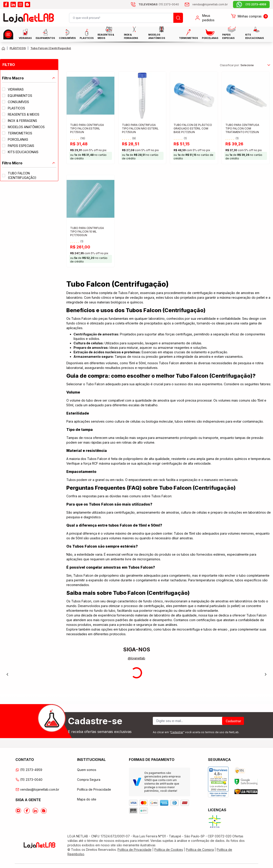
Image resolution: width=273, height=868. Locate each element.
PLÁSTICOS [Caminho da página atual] (18, 48)
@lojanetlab (136, 658)
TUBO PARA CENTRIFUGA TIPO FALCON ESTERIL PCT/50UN (87, 128)
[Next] (266, 674)
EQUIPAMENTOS (45, 34)
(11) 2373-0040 (29, 780)
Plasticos (87, 34)
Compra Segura (89, 780)
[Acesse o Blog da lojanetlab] (44, 811)
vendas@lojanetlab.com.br (37, 789)
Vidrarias (25, 34)
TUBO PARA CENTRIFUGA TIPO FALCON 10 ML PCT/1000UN (87, 232)
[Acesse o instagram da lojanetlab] (20, 4)
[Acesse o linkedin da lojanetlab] (13, 4)
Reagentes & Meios (106, 34)
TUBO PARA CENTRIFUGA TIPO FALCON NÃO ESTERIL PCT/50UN (140, 128)
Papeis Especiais (229, 34)
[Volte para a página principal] (3, 48)
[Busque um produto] (178, 18)
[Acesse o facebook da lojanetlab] (6, 4)
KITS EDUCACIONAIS (255, 34)
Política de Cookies (169, 850)
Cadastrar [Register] (233, 721)
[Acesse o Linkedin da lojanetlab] (35, 811)
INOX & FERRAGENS (131, 34)
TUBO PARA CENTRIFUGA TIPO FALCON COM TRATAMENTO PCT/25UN (242, 128)
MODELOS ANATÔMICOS (157, 34)
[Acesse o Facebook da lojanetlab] (27, 811)
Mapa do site (87, 799)
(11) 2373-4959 (29, 770)
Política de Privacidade (94, 789)
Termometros (188, 34)
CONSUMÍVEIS (67, 34)
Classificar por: (230, 65)
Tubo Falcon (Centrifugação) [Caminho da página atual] (51, 48)
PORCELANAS (210, 34)
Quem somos (87, 770)
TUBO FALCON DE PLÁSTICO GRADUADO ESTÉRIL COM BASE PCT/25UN (193, 128)
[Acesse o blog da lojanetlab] (27, 4)
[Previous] (7, 674)
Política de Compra (200, 850)
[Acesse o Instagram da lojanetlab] (18, 811)
